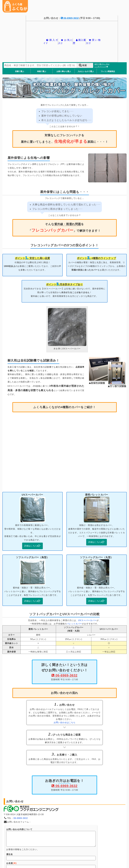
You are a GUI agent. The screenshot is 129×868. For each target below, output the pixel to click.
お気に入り (65, 42)
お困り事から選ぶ (64, 71)
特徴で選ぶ (42, 71)
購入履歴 (79, 42)
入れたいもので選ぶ (86, 71)
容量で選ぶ (20, 71)
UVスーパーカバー (87, 620)
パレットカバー (74, 624)
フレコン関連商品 (108, 71)
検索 (83, 65)
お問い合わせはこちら (65, 722)
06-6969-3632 (70, 18)
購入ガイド (51, 42)
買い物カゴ (93, 42)
